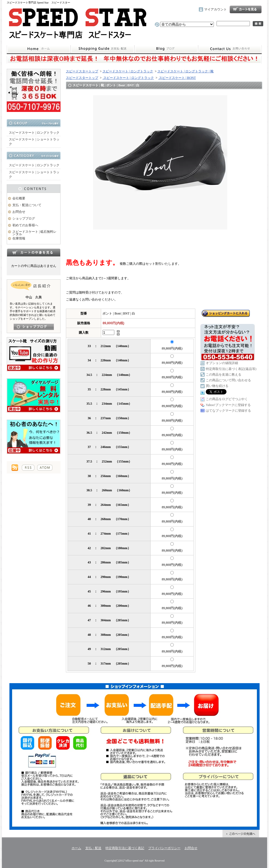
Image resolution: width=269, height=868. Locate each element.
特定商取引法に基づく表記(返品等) (231, 369)
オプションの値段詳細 (222, 363)
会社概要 (19, 198)
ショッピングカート (246, 9)
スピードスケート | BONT (177, 78)
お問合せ (230, 49)
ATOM (45, 468)
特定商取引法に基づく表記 (125, 848)
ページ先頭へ (241, 834)
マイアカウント (215, 9)
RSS (28, 468)
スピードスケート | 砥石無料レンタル (34, 233)
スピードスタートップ (82, 71)
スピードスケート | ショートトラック (34, 142)
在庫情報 (19, 238)
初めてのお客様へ (25, 225)
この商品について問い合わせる (228, 380)
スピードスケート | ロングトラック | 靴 (185, 71)
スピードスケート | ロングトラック (34, 133)
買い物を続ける (217, 386)
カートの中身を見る (34, 252)
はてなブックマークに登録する (228, 411)
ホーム (39, 49)
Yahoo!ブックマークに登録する (228, 405)
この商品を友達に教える (224, 375)
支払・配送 (93, 848)
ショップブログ (166, 49)
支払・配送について (102, 49)
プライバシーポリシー (164, 848)
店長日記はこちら (34, 327)
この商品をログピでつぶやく (227, 399)
